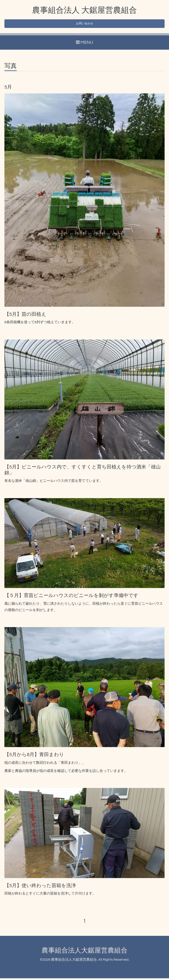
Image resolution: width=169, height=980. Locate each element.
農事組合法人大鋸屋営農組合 (84, 952)
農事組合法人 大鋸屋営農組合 (84, 10)
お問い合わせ (84, 25)
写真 (11, 68)
